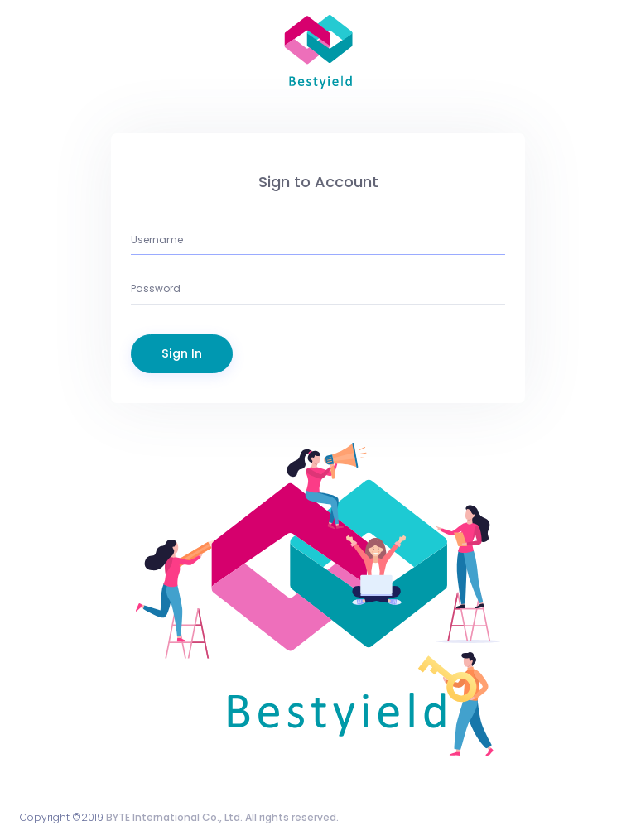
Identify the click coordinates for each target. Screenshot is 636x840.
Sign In (182, 353)
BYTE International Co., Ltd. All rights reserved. (222, 817)
